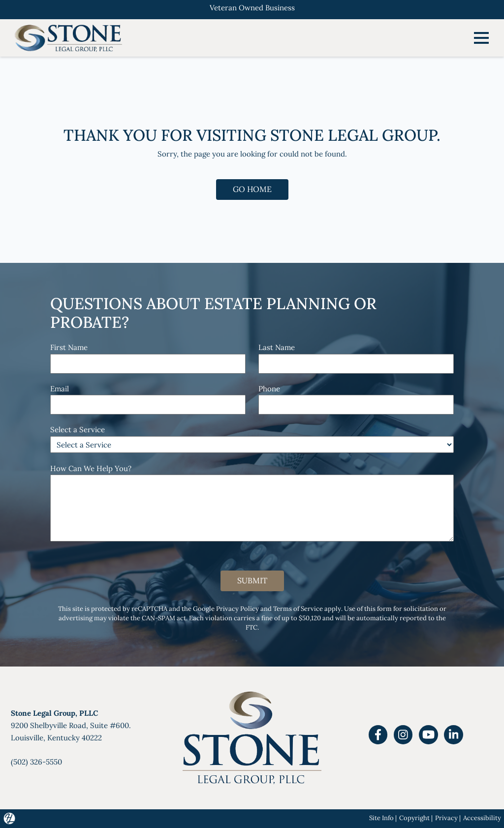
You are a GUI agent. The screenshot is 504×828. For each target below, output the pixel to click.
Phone (269, 389)
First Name (69, 347)
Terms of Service (298, 608)
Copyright (414, 818)
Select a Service (78, 430)
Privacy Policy (237, 608)
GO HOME (252, 189)
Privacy (446, 818)
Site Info (381, 818)
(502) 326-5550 (36, 762)
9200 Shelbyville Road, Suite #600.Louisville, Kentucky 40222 (71, 725)
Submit (252, 580)
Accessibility (482, 818)
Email (60, 389)
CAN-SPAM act (164, 618)
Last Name (277, 347)
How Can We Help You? (91, 468)
